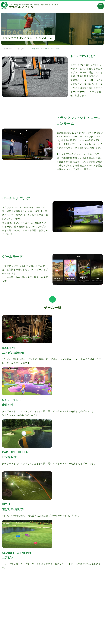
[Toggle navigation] (101, 6)
